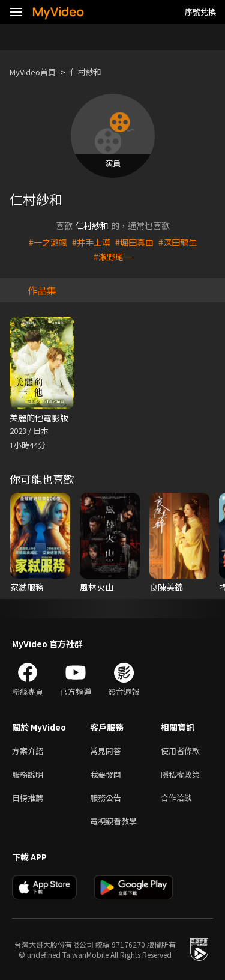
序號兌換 (200, 12)
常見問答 (106, 751)
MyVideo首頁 (33, 72)
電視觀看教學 (113, 821)
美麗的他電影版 (39, 418)
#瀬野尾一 (113, 257)
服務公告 (106, 798)
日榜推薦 (28, 798)
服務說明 (28, 774)
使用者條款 (180, 751)
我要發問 (106, 774)
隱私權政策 (180, 774)
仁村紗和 (86, 72)
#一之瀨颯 (48, 242)
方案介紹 (28, 751)
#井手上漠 (91, 242)
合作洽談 (176, 798)
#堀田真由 (134, 242)
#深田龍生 (178, 242)
